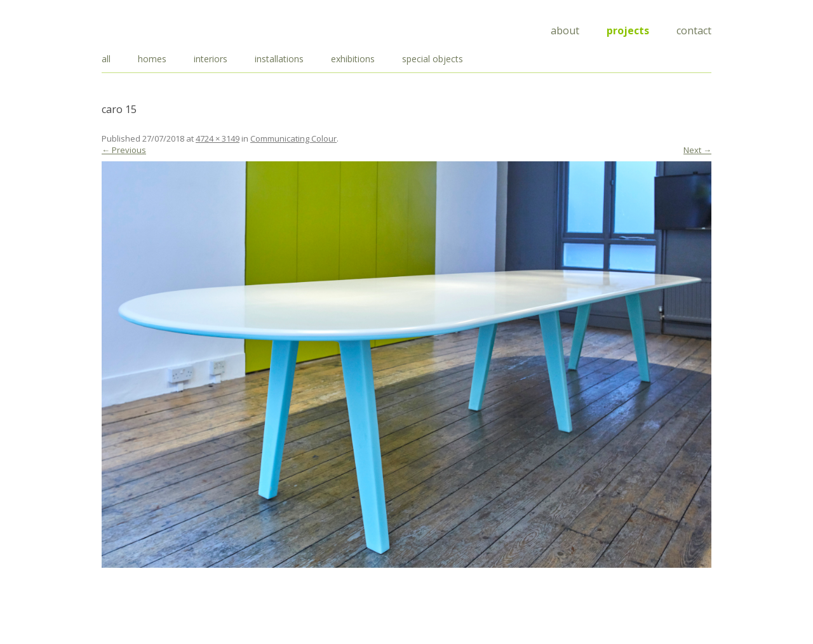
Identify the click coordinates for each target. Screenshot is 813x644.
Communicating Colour (293, 138)
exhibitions (353, 59)
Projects (628, 30)
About (565, 30)
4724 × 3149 (218, 138)
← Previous (124, 150)
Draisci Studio (165, 28)
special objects (433, 59)
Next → (697, 150)
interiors (211, 59)
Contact (694, 30)
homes (152, 59)
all (106, 59)
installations (279, 59)
